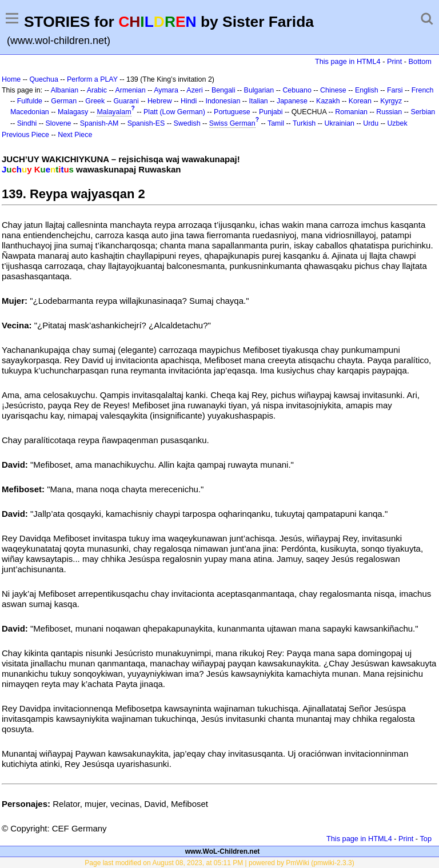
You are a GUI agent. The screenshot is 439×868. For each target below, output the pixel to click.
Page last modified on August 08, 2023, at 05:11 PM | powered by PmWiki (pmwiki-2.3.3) (219, 863)
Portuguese (232, 112)
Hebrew (160, 101)
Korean (360, 101)
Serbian (423, 112)
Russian (389, 112)
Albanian (65, 90)
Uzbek (397, 123)
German (64, 101)
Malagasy (73, 112)
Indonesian (223, 101)
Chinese (333, 90)
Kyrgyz (391, 101)
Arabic (97, 90)
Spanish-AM (99, 123)
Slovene (59, 123)
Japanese (292, 101)
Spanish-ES (146, 123)
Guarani (126, 101)
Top (426, 839)
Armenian (130, 90)
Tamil (276, 123)
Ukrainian (339, 123)
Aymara (166, 90)
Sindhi (27, 123)
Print (394, 61)
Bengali (224, 90)
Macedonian (30, 112)
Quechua (43, 79)
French (423, 90)
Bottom (420, 61)
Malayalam (114, 112)
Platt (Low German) (174, 112)
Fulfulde (30, 101)
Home (11, 79)
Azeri (194, 90)
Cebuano (297, 90)
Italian (259, 101)
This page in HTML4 (348, 61)
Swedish (187, 123)
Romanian (351, 112)
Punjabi (271, 112)
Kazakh (328, 101)
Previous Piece (25, 135)
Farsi (395, 90)
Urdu (371, 123)
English (367, 90)
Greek (95, 101)
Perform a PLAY (92, 79)
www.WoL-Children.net (223, 851)
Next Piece (75, 135)
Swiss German (232, 123)
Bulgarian (259, 90)
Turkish (304, 123)
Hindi (189, 101)
